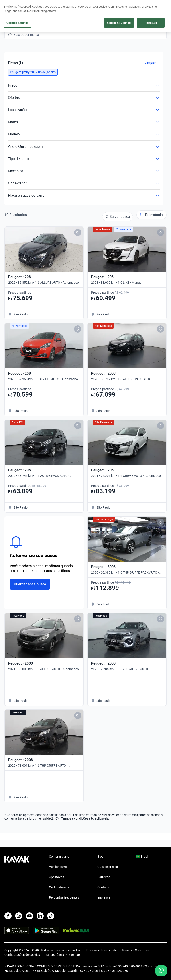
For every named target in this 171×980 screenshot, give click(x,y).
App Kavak (56, 877)
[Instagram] (19, 916)
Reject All (151, 23)
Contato (103, 887)
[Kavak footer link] (17, 877)
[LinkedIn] (40, 916)
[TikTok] (51, 916)
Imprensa (104, 897)
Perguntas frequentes (64, 897)
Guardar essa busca (30, 584)
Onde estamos (59, 887)
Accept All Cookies (119, 23)
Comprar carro (59, 857)
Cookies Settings (17, 23)
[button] (33, 72)
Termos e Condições (136, 950)
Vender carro (58, 867)
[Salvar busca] (118, 217)
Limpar (150, 63)
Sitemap (74, 955)
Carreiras (104, 877)
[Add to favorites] (78, 232)
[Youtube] (29, 916)
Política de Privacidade (101, 950)
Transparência (54, 955)
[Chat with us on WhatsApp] (161, 971)
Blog (100, 857)
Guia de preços (108, 867)
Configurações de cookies (22, 955)
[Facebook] (8, 916)
